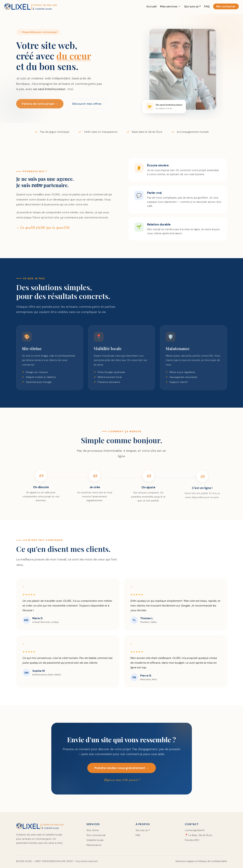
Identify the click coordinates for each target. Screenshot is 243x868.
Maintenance (94, 845)
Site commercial (96, 835)
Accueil (151, 6)
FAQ (207, 6)
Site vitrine (93, 830)
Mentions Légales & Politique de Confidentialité (201, 861)
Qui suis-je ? (192, 6)
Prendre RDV (192, 840)
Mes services (170, 6)
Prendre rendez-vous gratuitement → (122, 770)
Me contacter (226, 6)
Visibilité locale (95, 840)
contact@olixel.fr (195, 830)
